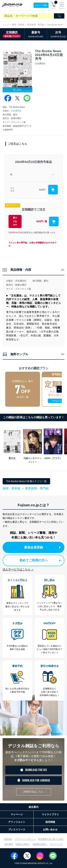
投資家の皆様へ (40, 844)
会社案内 (9, 844)
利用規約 (8, 839)
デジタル (12, 190)
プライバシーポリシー (25, 839)
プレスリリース (17, 829)
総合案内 (34, 807)
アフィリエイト (17, 822)
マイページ (17, 814)
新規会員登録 (42, 547)
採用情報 (50, 822)
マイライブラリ (50, 814)
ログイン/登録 (41, 5)
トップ (6, 25)
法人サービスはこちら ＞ (18, 569)
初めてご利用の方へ (40, 560)
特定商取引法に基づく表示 (51, 839)
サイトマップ (56, 844)
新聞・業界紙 (18, 25)
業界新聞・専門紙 (36, 25)
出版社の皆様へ (23, 844)
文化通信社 (16, 111)
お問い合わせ (50, 829)
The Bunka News (55, 25)
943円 (42, 190)
